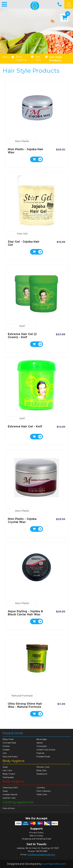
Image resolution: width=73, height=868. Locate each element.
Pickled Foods (43, 756)
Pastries (40, 753)
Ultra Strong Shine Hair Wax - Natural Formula (25, 705)
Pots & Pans (9, 808)
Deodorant (42, 774)
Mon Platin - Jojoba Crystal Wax (22, 520)
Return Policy (37, 836)
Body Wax (42, 770)
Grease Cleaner (10, 794)
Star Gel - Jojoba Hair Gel (24, 243)
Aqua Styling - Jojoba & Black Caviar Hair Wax (25, 613)
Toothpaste (8, 777)
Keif (22, 326)
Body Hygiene (21, 58)
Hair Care (38, 58)
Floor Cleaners (44, 791)
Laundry (41, 787)
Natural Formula (22, 696)
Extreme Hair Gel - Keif (25, 426)
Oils (5, 753)
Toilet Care (42, 794)
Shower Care (43, 767)
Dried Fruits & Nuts (46, 750)
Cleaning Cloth (10, 787)
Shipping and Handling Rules (36, 839)
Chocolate (42, 746)
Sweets (6, 750)
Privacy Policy (36, 833)
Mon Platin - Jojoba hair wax (26, 151)
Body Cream (9, 774)
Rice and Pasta (10, 756)
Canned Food (9, 743)
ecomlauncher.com (54, 864)
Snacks (6, 746)
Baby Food (8, 739)
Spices (40, 743)
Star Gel (22, 234)
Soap (5, 767)
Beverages (42, 739)
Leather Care (9, 798)
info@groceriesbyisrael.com (41, 854)
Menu (6, 57)
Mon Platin (22, 141)
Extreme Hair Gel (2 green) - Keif (22, 336)
